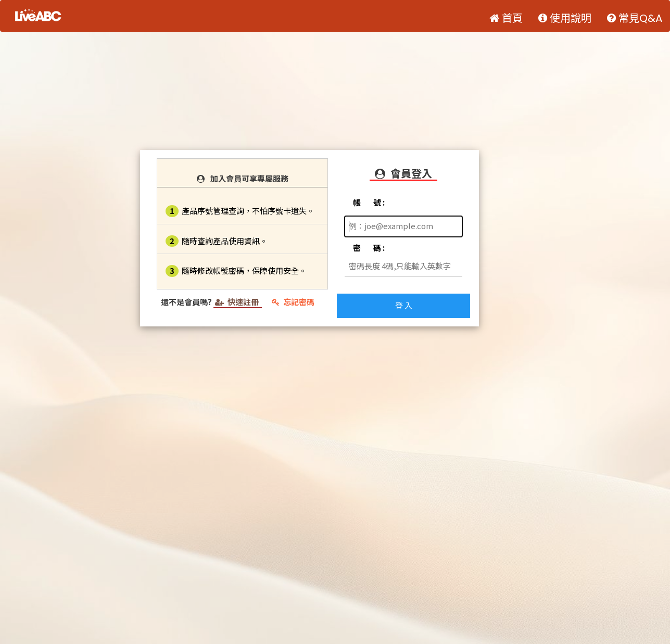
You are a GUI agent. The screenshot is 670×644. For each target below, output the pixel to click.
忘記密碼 (293, 302)
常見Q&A (635, 18)
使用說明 (565, 18)
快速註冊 (238, 302)
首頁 (506, 18)
